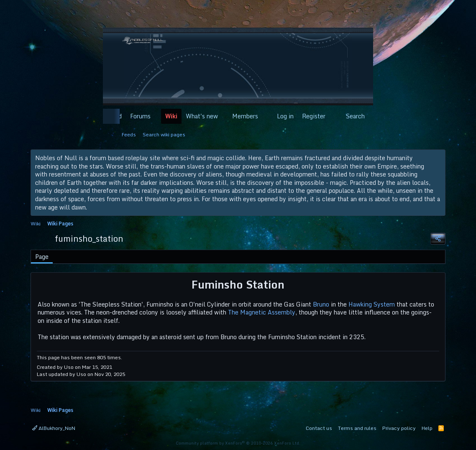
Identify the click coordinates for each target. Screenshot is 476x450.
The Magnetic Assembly (262, 312)
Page (42, 257)
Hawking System (372, 304)
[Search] (351, 116)
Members (245, 116)
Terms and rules (357, 428)
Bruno (321, 304)
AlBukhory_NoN (54, 428)
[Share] (438, 239)
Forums (140, 116)
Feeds (129, 134)
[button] (156, 116)
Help (427, 428)
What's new (202, 116)
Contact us (319, 428)
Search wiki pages (164, 134)
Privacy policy (399, 428)
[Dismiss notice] (437, 158)
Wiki (171, 116)
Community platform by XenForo (238, 443)
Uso (69, 367)
